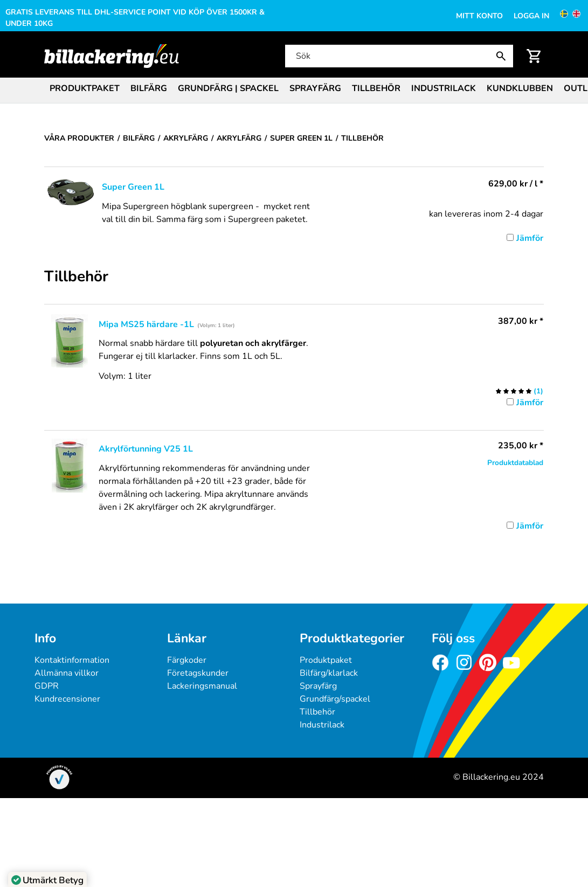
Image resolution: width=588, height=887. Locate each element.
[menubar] (294, 89)
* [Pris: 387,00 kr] (521, 321)
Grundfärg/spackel (335, 699)
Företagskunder (198, 673)
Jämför (530, 238)
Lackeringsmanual (202, 686)
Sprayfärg (315, 88)
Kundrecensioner (67, 699)
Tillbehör (376, 88)
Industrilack (444, 88)
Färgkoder (187, 660)
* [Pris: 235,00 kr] (521, 446)
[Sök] (398, 56)
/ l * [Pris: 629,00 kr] (516, 184)
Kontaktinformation (72, 660)
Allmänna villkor (67, 673)
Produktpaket (85, 88)
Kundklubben (520, 88)
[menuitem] (85, 88)
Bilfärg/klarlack (329, 673)
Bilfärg (149, 88)
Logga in (531, 16)
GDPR (47, 686)
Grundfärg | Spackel (228, 88)
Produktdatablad (515, 463)
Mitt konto (479, 16)
